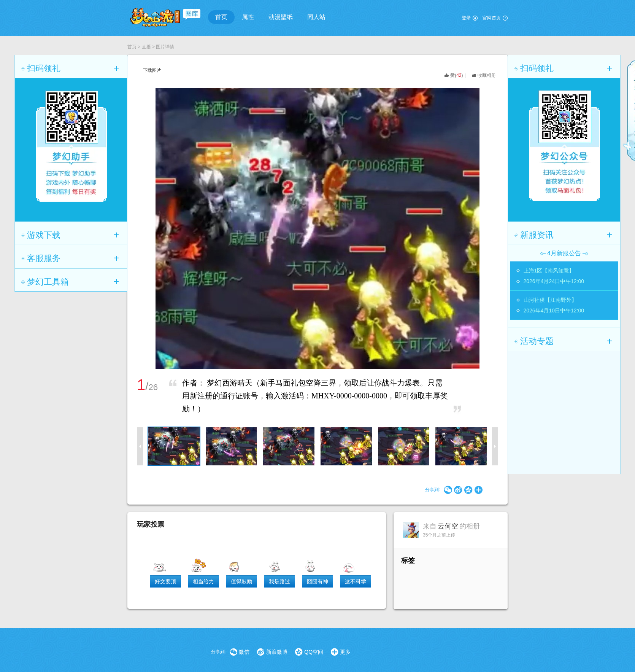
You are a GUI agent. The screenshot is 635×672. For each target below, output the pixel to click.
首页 (221, 17)
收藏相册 (487, 75)
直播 (146, 47)
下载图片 (152, 70)
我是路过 (279, 581)
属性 (248, 17)
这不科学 (356, 581)
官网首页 (492, 18)
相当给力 (203, 581)
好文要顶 (165, 581)
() (456, 75)
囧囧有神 (317, 581)
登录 (466, 18)
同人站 (316, 17)
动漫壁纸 (281, 17)
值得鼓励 (241, 581)
